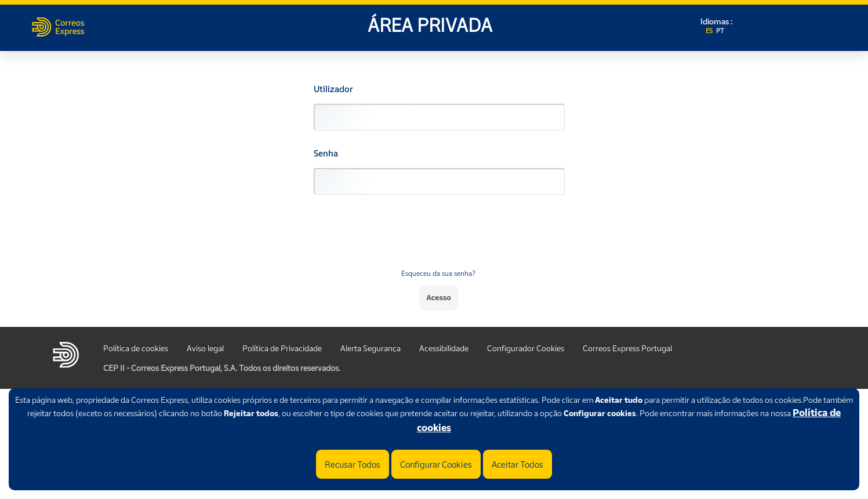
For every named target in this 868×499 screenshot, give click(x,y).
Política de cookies (136, 348)
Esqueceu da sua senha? (438, 273)
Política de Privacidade (282, 348)
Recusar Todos (353, 464)
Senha (326, 153)
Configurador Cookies (526, 348)
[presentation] (438, 239)
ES (710, 31)
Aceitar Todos (517, 464)
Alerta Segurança (371, 348)
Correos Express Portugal (627, 348)
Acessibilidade (444, 348)
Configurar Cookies (436, 464)
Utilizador (333, 89)
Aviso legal (205, 348)
